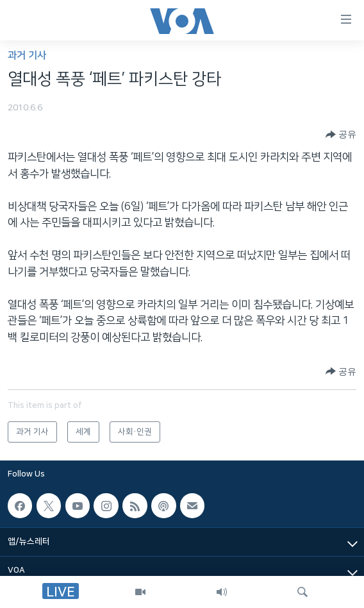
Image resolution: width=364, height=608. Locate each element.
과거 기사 (27, 55)
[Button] (341, 135)
